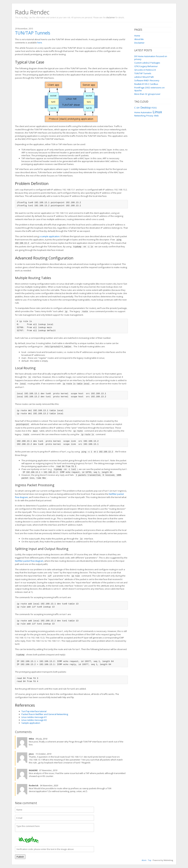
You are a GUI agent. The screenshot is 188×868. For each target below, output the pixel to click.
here (40, 43)
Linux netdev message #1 (34, 717)
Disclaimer (139, 43)
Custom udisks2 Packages (147, 63)
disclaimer (111, 17)
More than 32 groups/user (147, 94)
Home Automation (143, 112)
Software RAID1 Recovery (147, 80)
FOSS (154, 108)
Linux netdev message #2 (34, 720)
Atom (144, 860)
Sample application (31, 723)
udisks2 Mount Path (144, 77)
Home (137, 36)
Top (150, 860)
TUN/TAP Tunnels (143, 73)
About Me (139, 39)
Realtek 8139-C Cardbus (146, 84)
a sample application (49, 236)
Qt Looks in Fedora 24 (145, 70)
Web (156, 116)
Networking (140, 116)
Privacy (150, 116)
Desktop (146, 108)
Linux (157, 112)
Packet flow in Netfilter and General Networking (45, 714)
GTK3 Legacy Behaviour (146, 66)
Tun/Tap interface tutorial (34, 711)
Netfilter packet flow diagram (29, 561)
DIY (138, 108)
